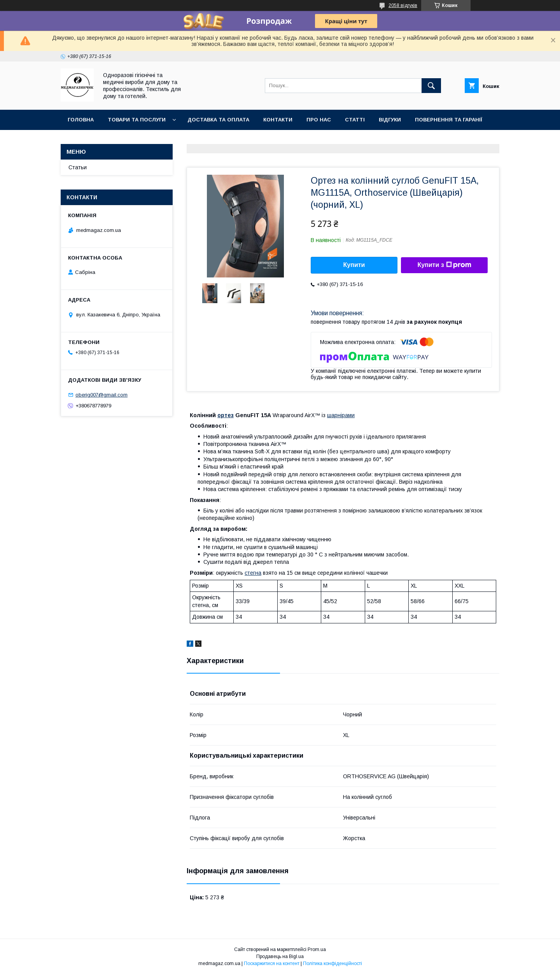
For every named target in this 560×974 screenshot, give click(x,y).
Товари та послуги (137, 120)
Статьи (78, 167)
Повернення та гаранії (449, 120)
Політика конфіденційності (332, 963)
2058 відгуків (403, 5)
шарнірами (341, 415)
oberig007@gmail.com (101, 395)
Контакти (278, 120)
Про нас (319, 120)
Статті (355, 120)
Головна (81, 120)
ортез (226, 415)
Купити (354, 265)
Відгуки (390, 120)
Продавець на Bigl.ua (280, 956)
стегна (253, 573)
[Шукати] (431, 86)
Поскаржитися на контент (272, 963)
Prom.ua (317, 949)
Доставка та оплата (218, 120)
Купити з (444, 265)
